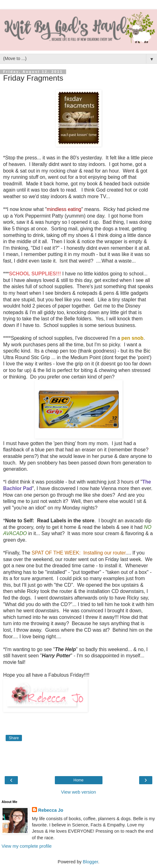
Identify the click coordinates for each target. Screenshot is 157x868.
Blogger (90, 862)
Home (78, 780)
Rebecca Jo (51, 810)
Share (14, 738)
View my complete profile (27, 846)
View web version (79, 792)
